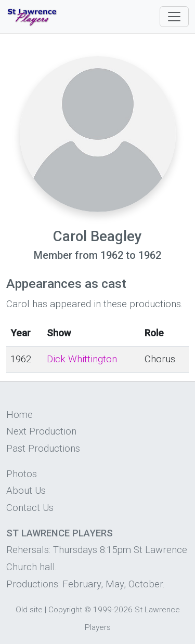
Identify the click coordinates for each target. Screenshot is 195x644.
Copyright (65, 610)
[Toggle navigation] (174, 17)
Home (19, 415)
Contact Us (30, 508)
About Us (26, 491)
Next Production (41, 431)
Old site (29, 610)
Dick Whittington (82, 359)
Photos (22, 474)
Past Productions (43, 449)
